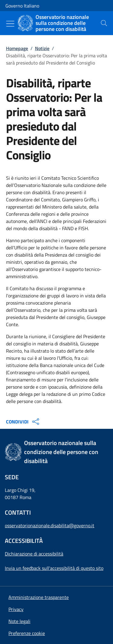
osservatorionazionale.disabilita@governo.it (50, 525)
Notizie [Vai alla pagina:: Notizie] (42, 48)
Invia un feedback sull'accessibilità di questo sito (54, 568)
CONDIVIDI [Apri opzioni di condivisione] (23, 422)
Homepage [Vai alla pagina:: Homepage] (17, 48)
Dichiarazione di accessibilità (34, 554)
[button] (27, 633)
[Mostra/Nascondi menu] (10, 24)
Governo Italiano (22, 6)
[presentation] (104, 23)
